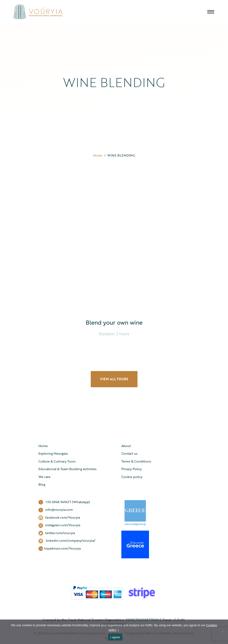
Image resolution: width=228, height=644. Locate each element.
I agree (115, 637)
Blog (42, 484)
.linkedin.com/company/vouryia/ (67, 541)
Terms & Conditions (136, 461)
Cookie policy (132, 477)
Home (98, 155)
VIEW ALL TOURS (114, 379)
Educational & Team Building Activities (67, 469)
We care (44, 477)
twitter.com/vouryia (57, 533)
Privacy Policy (132, 469)
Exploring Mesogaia (53, 453)
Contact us (129, 453)
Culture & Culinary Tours (57, 461)
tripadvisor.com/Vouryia (60, 549)
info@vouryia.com (56, 510)
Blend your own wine (114, 322)
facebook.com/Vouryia (59, 518)
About (126, 446)
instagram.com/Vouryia (59, 525)
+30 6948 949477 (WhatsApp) (64, 502)
